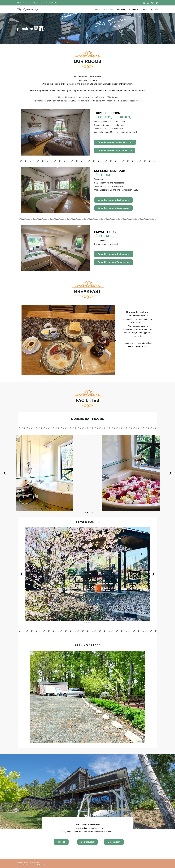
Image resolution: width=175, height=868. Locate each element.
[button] (21, 340)
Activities (132, 9)
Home (97, 9)
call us (139, 101)
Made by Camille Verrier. (25, 865)
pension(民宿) (108, 9)
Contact (145, 9)
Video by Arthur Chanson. (42, 865)
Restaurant (121, 9)
